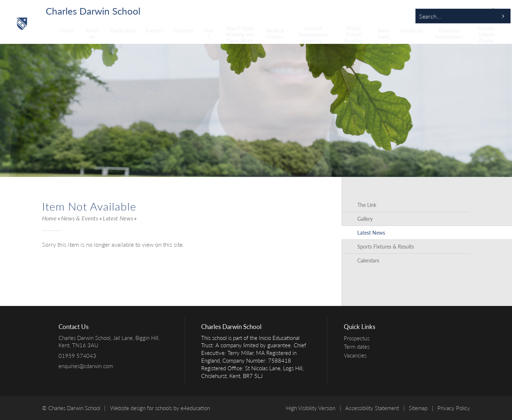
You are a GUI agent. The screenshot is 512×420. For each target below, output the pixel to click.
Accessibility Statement (372, 408)
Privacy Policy (454, 408)
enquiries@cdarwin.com (86, 366)
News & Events (80, 218)
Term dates (358, 347)
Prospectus (358, 338)
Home (49, 218)
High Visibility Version (311, 408)
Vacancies (357, 355)
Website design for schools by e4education (160, 408)
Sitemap (418, 408)
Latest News (118, 218)
